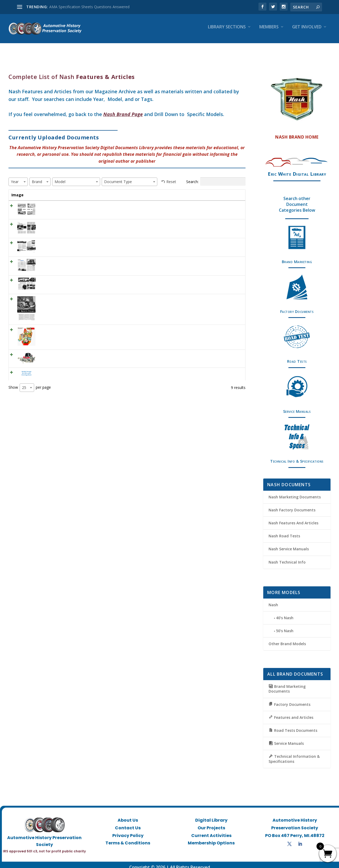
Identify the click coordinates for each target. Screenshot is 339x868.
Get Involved (307, 31)
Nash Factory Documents (292, 505)
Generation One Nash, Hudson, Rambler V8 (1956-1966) (59, 365)
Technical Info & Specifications (297, 456)
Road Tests (297, 356)
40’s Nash (285, 613)
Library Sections (227, 31)
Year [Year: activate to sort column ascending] (92, 190)
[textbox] (16, 177)
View (233, 208)
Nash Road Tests (284, 531)
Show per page (30, 400)
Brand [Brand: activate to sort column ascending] (114, 190)
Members (269, 31)
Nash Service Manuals (289, 544)
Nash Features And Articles (293, 518)
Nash (273, 600)
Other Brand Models (287, 639)
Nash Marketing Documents (295, 492)
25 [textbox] (24, 400)
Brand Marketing (297, 257)
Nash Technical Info (287, 557)
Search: (216, 177)
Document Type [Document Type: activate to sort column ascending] (195, 193)
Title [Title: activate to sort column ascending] (40, 190)
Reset (171, 177)
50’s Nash (285, 626)
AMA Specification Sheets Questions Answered (89, 7)
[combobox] (18, 177)
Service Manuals (297, 407)
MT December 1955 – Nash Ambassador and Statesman (55, 250)
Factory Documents (297, 307)
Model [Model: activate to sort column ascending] (149, 190)
